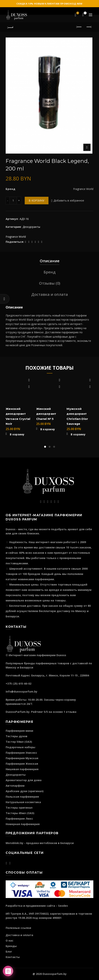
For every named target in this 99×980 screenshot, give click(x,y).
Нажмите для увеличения (87, 147)
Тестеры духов (16, 736)
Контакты (13, 957)
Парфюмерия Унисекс (21, 753)
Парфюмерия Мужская (22, 758)
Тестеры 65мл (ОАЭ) (20, 813)
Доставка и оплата (50, 294)
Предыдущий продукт (79, 27)
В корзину (37, 200)
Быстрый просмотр (29, 387)
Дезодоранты (31, 227)
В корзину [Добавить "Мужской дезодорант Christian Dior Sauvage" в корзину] (78, 434)
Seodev (63, 906)
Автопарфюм (15, 786)
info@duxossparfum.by (21, 691)
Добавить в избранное (69, 200)
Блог (9, 951)
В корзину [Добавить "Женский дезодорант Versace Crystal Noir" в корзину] (17, 434)
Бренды (11, 946)
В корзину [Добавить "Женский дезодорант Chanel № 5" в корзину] (48, 429)
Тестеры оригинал (19, 808)
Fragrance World (16, 237)
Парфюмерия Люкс (19, 819)
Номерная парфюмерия (23, 824)
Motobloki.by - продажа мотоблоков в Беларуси (40, 843)
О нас (10, 941)
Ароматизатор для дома (24, 780)
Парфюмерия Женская (22, 764)
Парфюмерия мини (19, 731)
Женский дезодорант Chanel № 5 (46, 414)
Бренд (50, 272)
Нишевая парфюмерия (22, 769)
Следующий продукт (89, 27)
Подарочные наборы (20, 747)
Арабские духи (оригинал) (25, 791)
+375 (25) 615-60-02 (18, 684)
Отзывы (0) (50, 283)
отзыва (71, 712)
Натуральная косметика (23, 802)
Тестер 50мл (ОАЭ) (19, 742)
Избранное (77, 13)
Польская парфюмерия (22, 797)
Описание (50, 261)
